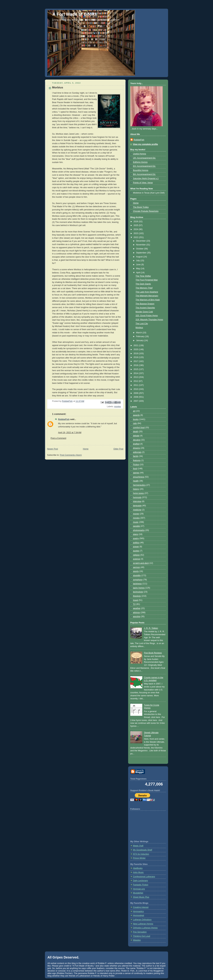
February (141, 336)
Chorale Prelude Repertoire (146, 211)
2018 (136, 357)
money (136, 514)
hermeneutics (139, 485)
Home (86, 449)
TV (134, 604)
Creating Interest (141, 907)
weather (137, 608)
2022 (136, 237)
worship (137, 617)
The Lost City (142, 324)
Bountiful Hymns (141, 170)
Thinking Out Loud (142, 936)
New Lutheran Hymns (143, 924)
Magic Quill (138, 846)
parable (136, 526)
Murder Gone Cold (144, 312)
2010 (136, 389)
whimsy (136, 613)
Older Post (118, 449)
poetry (136, 538)
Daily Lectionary (140, 881)
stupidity (137, 575)
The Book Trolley (141, 207)
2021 (136, 345)
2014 (136, 373)
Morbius (139, 328)
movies (117, 407)
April (139, 273)
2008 (136, 397)
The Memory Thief (144, 288)
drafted (136, 444)
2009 (136, 393)
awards (136, 415)
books (136, 419)
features (137, 460)
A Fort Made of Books (75, 14)
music (136, 522)
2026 (136, 222)
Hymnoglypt (139, 915)
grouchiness (139, 477)
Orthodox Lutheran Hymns (145, 928)
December (141, 241)
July (138, 261)
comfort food (139, 428)
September (142, 253)
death (136, 432)
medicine (137, 510)
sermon (136, 567)
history (136, 489)
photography (139, 530)
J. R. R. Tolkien (151, 628)
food (135, 469)
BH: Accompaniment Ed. (144, 174)
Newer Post (53, 449)
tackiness (137, 584)
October (140, 249)
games (136, 473)
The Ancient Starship (145, 308)
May (138, 269)
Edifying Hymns (140, 162)
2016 (136, 365)
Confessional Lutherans (144, 877)
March (139, 333)
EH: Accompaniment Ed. (144, 166)
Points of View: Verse (143, 183)
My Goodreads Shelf (143, 850)
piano (136, 534)
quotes (136, 551)
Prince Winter (139, 858)
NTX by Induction (141, 854)
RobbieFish (64, 419)
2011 (136, 385)
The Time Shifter (143, 276)
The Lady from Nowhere (147, 292)
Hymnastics (138, 911)
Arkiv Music (138, 872)
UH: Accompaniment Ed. (144, 158)
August (140, 257)
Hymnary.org (139, 889)
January (140, 340)
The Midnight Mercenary (147, 296)
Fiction (136, 465)
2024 (136, 229)
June (139, 265)
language (137, 506)
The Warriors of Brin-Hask (148, 300)
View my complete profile (145, 144)
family (136, 456)
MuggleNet (138, 893)
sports (136, 571)
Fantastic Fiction (141, 885)
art (134, 411)
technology (138, 592)
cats (135, 423)
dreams (136, 448)
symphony (138, 580)
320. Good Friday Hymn (147, 316)
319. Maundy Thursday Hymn (149, 320)
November (141, 245)
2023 (136, 233)
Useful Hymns (139, 154)
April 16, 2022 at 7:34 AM (70, 433)
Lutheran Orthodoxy (142, 920)
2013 (136, 377)
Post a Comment (58, 438)
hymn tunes (138, 493)
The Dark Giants (143, 284)
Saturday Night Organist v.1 (146, 178)
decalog (137, 440)
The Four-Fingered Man (147, 280)
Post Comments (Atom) (71, 455)
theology (137, 596)
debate (136, 436)
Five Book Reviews (153, 653)
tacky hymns (139, 588)
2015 (136, 369)
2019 (136, 353)
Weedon (137, 940)
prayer (136, 547)
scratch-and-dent (141, 563)
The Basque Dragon (145, 304)
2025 (136, 225)
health (136, 481)
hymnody (137, 497)
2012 (136, 381)
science (137, 559)
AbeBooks (138, 868)
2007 (136, 401)
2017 (136, 361)
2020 (136, 349)
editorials (137, 452)
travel (136, 600)
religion (136, 555)
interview (137, 501)
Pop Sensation (140, 932)
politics (136, 543)
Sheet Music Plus (141, 897)
